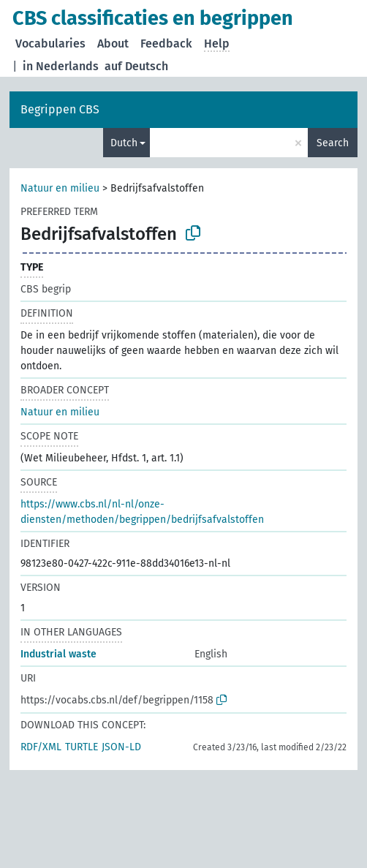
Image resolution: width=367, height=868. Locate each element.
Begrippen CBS (60, 109)
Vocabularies (50, 44)
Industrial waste (58, 654)
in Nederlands (61, 66)
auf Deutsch (136, 66)
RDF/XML (41, 747)
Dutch (124, 143)
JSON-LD (121, 747)
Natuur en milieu (60, 188)
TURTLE (82, 747)
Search (333, 143)
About (113, 44)
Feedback (166, 44)
